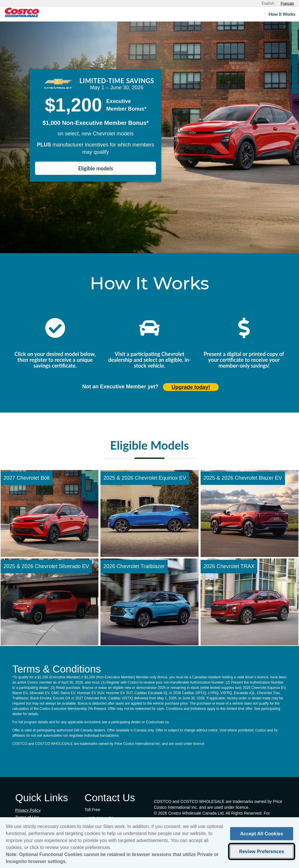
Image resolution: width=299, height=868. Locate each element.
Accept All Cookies (261, 834)
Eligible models (96, 168)
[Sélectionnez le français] (287, 4)
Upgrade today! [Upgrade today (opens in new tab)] (191, 387)
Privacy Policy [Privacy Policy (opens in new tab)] (28, 810)
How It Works (282, 14)
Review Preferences (262, 852)
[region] (149, 843)
